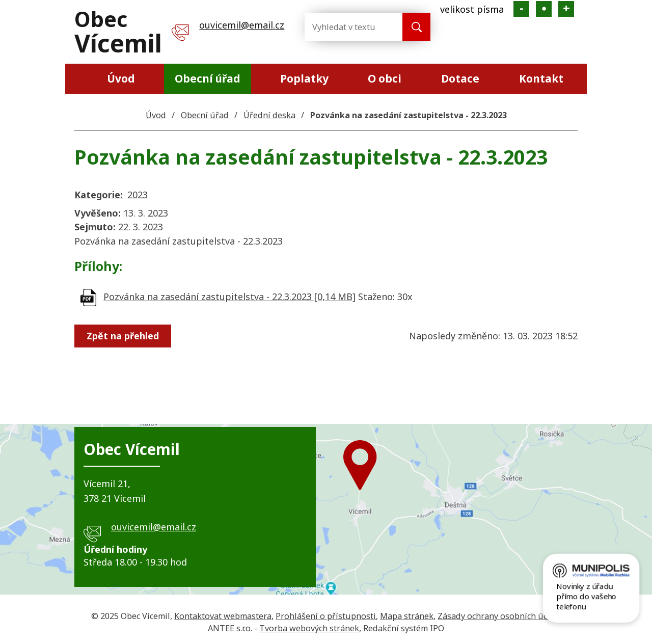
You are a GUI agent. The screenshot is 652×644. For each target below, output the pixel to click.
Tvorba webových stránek (309, 628)
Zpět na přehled (124, 336)
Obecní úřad (208, 78)
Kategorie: (99, 195)
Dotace (460, 78)
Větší (566, 9)
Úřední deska (269, 115)
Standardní (544, 9)
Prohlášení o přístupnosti (326, 616)
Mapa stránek (407, 616)
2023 (138, 195)
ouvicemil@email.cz (242, 25)
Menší (521, 9)
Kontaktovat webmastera (223, 616)
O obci (385, 78)
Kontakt (541, 78)
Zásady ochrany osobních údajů (499, 616)
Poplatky (304, 78)
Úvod (121, 78)
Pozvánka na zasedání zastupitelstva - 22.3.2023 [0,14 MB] (229, 297)
